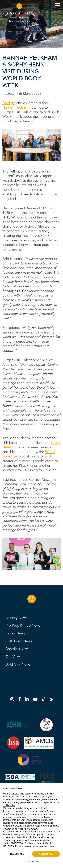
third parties (8, 811)
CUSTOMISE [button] (31, 861)
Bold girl (9, 103)
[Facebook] (21, 700)
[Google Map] (51, 700)
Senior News (15, 633)
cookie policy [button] (9, 805)
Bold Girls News (18, 664)
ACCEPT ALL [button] (46, 854)
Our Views (13, 657)
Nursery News (16, 618)
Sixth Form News (19, 641)
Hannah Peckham (16, 107)
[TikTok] (45, 700)
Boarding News (17, 649)
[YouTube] (36, 700)
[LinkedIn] (28, 700)
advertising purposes (13, 823)
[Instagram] (13, 700)
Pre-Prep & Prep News (23, 625)
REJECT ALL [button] (17, 854)
